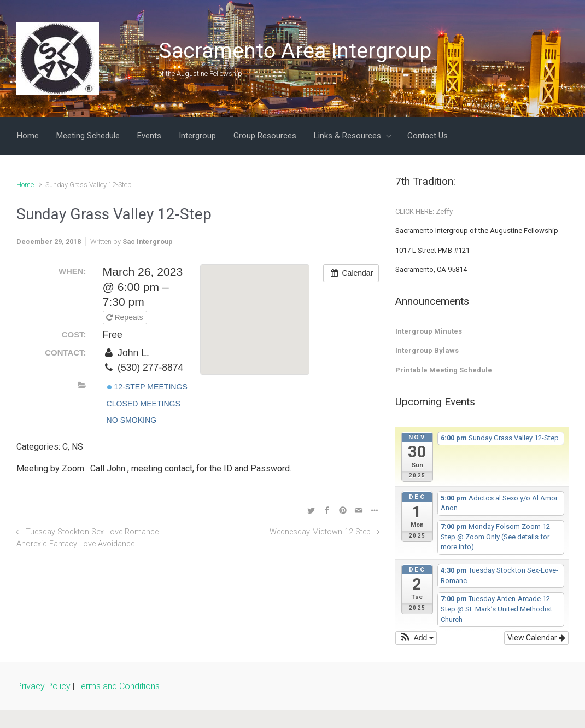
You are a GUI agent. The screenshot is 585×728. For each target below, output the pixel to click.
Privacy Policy (43, 686)
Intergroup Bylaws (427, 350)
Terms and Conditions (118, 686)
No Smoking (132, 420)
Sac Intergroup (148, 241)
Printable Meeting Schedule (444, 370)
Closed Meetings (144, 404)
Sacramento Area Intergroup (295, 51)
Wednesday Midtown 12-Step (320, 532)
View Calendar (536, 638)
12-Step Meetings (147, 387)
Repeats (126, 317)
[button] (416, 638)
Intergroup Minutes (429, 331)
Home (25, 185)
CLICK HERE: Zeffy (424, 211)
